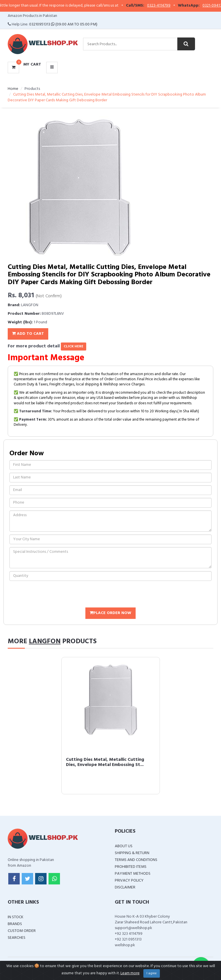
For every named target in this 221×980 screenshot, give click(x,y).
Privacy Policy (129, 881)
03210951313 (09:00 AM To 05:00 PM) (63, 24)
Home (13, 89)
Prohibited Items (131, 867)
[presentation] (53, 595)
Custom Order (22, 931)
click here (74, 347)
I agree (152, 973)
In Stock (16, 917)
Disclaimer (125, 887)
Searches (17, 938)
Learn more (130, 973)
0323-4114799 (164, 6)
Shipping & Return (132, 853)
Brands (15, 924)
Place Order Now (111, 613)
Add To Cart (28, 334)
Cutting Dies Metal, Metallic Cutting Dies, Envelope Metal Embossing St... (105, 762)
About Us (124, 846)
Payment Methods (133, 874)
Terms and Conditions (136, 860)
